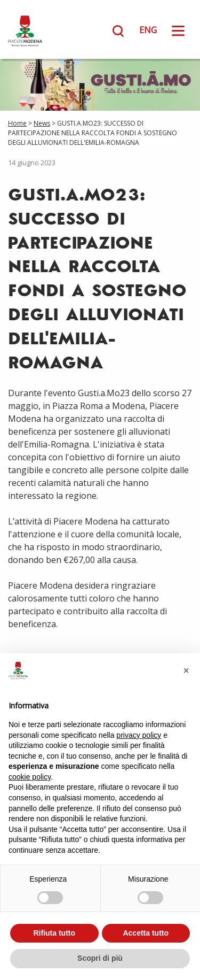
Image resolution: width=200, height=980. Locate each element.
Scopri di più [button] (100, 958)
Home (17, 123)
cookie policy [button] (30, 777)
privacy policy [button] (139, 735)
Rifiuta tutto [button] (54, 933)
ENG (148, 30)
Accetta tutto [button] (146, 933)
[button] (186, 670)
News (42, 123)
